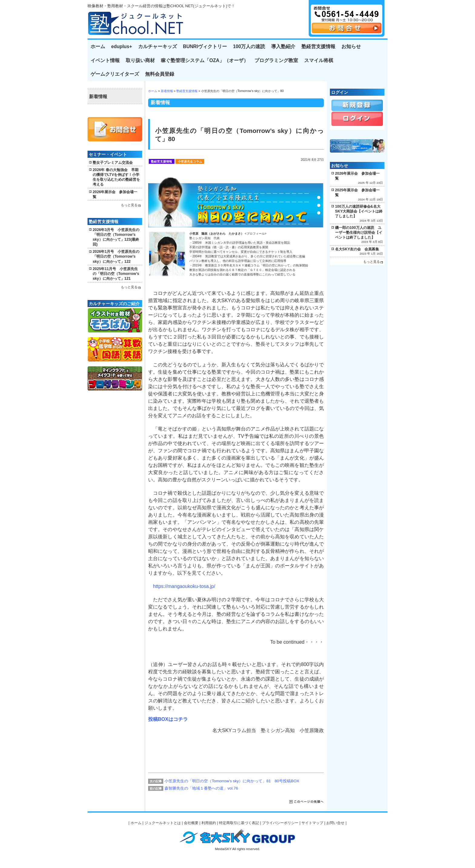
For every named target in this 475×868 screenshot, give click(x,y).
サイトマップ (312, 823)
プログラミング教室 (276, 60)
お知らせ (351, 46)
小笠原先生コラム (190, 162)
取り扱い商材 (140, 60)
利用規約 (209, 823)
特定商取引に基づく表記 (239, 823)
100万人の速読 (249, 46)
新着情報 (167, 91)
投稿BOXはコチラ (168, 719)
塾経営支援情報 (318, 46)
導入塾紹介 (283, 46)
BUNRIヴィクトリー (205, 46)
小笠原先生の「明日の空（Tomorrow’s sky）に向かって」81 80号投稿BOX (232, 781)
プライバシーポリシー (280, 823)
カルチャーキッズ (158, 46)
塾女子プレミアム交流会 (113, 163)
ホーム (98, 46)
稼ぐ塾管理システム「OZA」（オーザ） (205, 60)
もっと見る (129, 205)
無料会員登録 (160, 74)
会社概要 (191, 823)
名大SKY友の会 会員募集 (357, 249)
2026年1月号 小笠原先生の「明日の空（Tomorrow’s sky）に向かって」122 (116, 256)
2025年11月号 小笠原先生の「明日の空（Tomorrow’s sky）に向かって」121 (116, 274)
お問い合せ (335, 823)
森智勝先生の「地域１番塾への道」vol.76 (201, 788)
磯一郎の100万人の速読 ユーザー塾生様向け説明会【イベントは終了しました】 (359, 233)
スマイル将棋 (319, 60)
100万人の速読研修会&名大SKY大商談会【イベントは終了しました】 (359, 211)
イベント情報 (105, 60)
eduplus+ (122, 46)
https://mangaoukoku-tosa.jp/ (184, 586)
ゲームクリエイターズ (115, 74)
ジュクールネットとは (163, 823)
